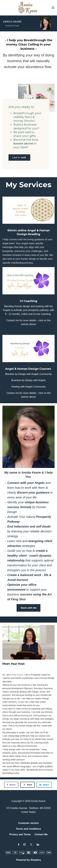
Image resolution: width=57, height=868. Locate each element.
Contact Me (41, 834)
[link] (17, 675)
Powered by (28, 860)
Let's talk (19, 158)
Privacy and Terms (20, 834)
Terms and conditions (28, 829)
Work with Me (28, 608)
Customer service (28, 823)
